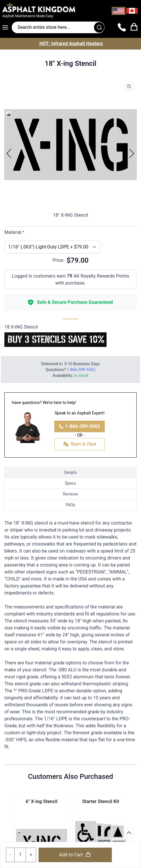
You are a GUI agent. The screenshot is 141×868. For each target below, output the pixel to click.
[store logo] (48, 7)
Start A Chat (80, 444)
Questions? (70, 370)
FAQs (70, 505)
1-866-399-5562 (80, 426)
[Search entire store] (58, 27)
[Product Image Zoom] (129, 86)
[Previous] (9, 153)
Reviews (71, 494)
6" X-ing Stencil (42, 801)
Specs (70, 483)
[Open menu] (7, 27)
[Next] (132, 153)
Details (70, 472)
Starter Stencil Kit (101, 801)
